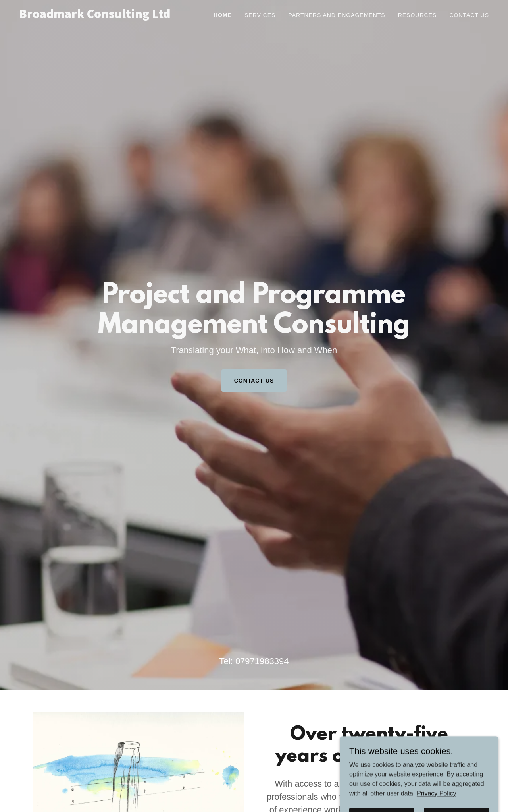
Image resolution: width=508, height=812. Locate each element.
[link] (101, 16)
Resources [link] (418, 15)
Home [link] (223, 15)
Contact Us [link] (469, 15)
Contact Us (254, 381)
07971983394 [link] (262, 661)
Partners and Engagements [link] (337, 15)
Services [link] (260, 15)
